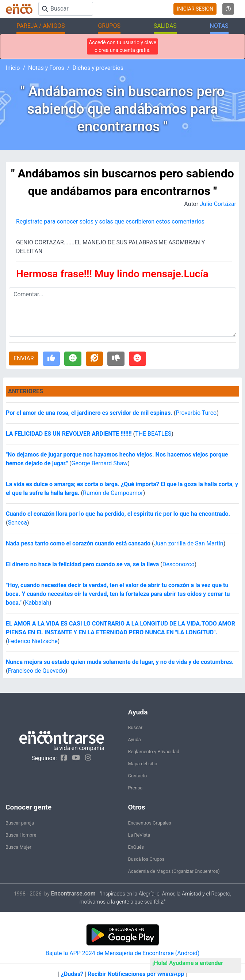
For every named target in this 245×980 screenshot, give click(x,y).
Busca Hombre (21, 835)
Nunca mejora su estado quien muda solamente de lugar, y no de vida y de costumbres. (120, 662)
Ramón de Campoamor (113, 493)
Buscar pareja (20, 823)
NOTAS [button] (219, 26)
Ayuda (135, 739)
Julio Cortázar (218, 204)
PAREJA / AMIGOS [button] (41, 26)
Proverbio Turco (196, 413)
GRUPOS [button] (109, 26)
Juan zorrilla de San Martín (188, 543)
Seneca (17, 523)
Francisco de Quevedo (36, 671)
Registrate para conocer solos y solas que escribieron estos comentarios (110, 221)
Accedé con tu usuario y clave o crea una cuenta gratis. (122, 46)
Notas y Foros (46, 68)
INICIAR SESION (195, 9)
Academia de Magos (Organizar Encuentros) (174, 871)
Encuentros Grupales (150, 823)
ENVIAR (24, 358)
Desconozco (179, 564)
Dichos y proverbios (98, 68)
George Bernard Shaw (99, 463)
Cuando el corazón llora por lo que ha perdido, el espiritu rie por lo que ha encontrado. (118, 514)
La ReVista (139, 835)
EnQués (136, 847)
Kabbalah (37, 603)
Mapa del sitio (143, 764)
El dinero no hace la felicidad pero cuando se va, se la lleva (82, 564)
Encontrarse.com (73, 893)
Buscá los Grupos (146, 859)
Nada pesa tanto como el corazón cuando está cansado (78, 543)
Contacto (138, 776)
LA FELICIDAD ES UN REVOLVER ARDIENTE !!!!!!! (69, 434)
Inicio (13, 68)
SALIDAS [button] (165, 26)
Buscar (135, 727)
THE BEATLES (153, 434)
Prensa (135, 788)
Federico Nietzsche (32, 641)
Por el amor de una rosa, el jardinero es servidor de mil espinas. (89, 413)
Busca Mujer (18, 847)
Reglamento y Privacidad (154, 752)
